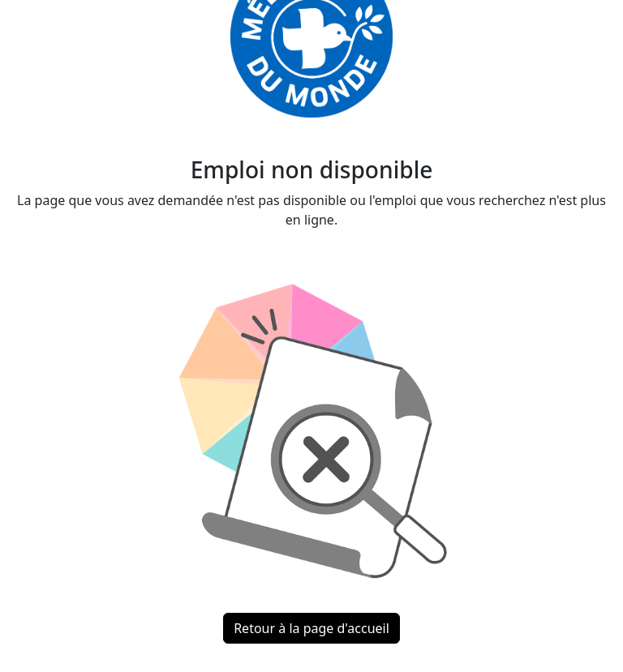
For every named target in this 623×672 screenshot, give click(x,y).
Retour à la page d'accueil (311, 628)
